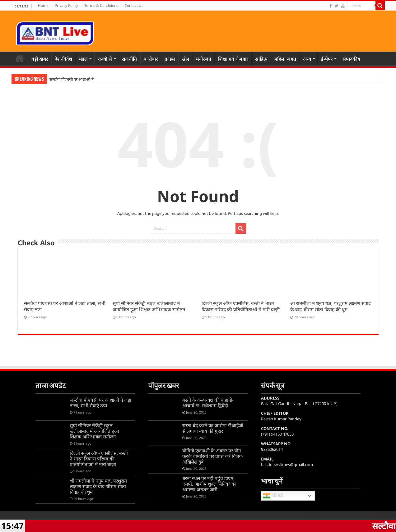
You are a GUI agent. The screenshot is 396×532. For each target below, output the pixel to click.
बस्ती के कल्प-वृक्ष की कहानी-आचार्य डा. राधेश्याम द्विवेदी (208, 403)
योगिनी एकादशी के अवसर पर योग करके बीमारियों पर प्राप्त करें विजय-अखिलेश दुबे (213, 456)
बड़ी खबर (40, 59)
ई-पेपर (327, 59)
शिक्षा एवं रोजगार (233, 59)
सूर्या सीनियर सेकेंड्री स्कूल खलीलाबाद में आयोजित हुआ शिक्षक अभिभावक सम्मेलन (149, 306)
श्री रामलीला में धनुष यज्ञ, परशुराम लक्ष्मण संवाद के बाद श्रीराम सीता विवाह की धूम (331, 306)
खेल (185, 59)
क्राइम (170, 59)
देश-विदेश (63, 59)
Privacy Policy (66, 5)
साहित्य (261, 59)
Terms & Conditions (101, 5)
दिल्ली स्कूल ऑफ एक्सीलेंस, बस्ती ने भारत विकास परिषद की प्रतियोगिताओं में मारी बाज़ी (241, 306)
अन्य (307, 59)
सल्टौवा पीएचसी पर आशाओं (70, 79)
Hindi (273, 496)
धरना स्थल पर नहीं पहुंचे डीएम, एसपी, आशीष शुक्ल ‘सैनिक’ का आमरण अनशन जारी (209, 484)
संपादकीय (351, 59)
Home (43, 5)
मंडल (83, 59)
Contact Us (134, 5)
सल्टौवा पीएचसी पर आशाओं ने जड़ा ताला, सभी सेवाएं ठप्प (100, 403)
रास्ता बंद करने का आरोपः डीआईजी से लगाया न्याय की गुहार (213, 428)
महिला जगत (285, 59)
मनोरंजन (204, 59)
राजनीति (129, 59)
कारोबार (151, 59)
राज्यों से (105, 59)
